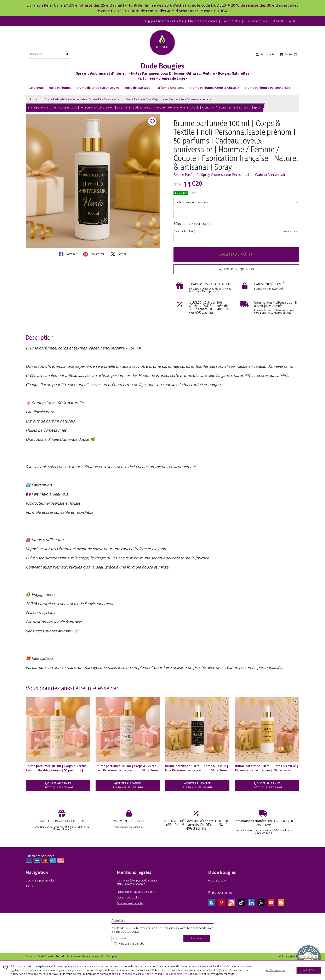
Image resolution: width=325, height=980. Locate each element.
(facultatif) (236, 231)
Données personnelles (40, 881)
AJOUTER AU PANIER (236, 254)
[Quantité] (181, 214)
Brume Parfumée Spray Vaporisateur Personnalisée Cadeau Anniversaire (168, 99)
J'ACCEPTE (309, 970)
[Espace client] (266, 54)
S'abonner (197, 938)
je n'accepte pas (276, 970)
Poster (118, 254)
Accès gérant (288, 956)
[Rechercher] (67, 54)
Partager (68, 254)
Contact (279, 21)
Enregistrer (94, 254)
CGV (29, 886)
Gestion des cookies (129, 898)
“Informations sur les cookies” (117, 974)
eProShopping (109, 956)
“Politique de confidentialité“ (170, 974)
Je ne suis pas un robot (132, 944)
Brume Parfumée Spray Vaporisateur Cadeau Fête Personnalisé (82, 99)
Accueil (34, 99)
